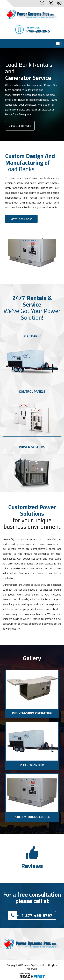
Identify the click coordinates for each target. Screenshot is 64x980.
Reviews (32, 866)
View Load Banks (21, 219)
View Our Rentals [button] (20, 126)
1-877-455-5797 (30, 915)
